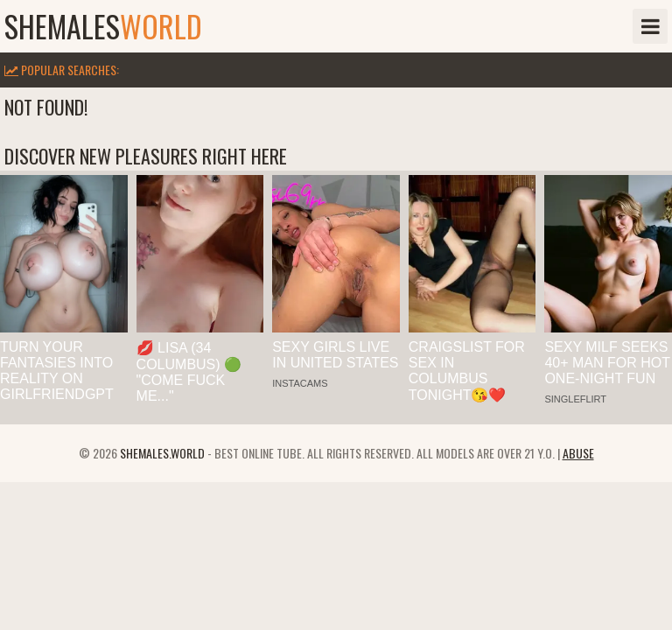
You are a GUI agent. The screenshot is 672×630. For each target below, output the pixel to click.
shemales (103, 26)
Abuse (578, 453)
